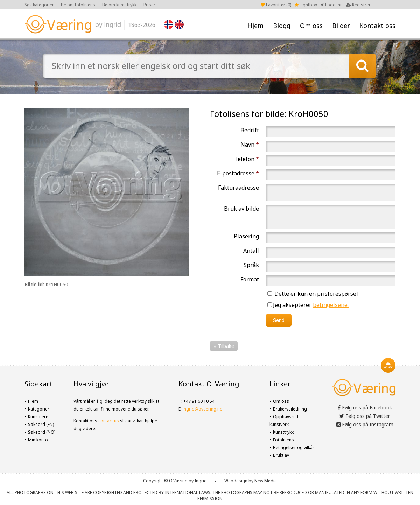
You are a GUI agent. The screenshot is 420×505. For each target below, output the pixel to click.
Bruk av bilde (241, 209)
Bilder (341, 26)
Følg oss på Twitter (365, 416)
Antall (251, 251)
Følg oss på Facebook (365, 408)
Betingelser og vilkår (294, 447)
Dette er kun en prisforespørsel (313, 294)
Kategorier (39, 409)
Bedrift (250, 130)
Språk (251, 265)
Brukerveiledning (290, 409)
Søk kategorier (39, 5)
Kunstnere (38, 417)
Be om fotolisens (78, 5)
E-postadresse (238, 173)
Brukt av (281, 455)
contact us (109, 421)
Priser (149, 5)
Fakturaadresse (239, 188)
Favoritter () (276, 5)
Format (250, 279)
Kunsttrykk (283, 432)
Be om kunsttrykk (119, 5)
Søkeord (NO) (42, 432)
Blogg (282, 26)
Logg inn (332, 5)
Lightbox (306, 5)
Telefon (247, 159)
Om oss (311, 26)
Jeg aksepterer (308, 305)
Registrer (358, 5)
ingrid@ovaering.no (203, 409)
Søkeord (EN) (41, 424)
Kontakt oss (377, 26)
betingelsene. (331, 305)
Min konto (38, 440)
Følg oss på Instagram (365, 424)
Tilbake (226, 346)
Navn (250, 145)
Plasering (246, 236)
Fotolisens (283, 440)
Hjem (255, 26)
